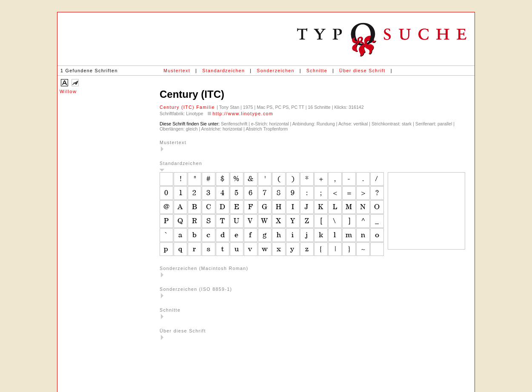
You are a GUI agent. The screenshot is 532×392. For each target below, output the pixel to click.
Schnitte (317, 71)
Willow (68, 91)
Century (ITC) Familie (188, 107)
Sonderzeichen (275, 71)
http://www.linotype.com (243, 114)
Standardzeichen (223, 71)
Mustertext (177, 71)
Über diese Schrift (362, 71)
